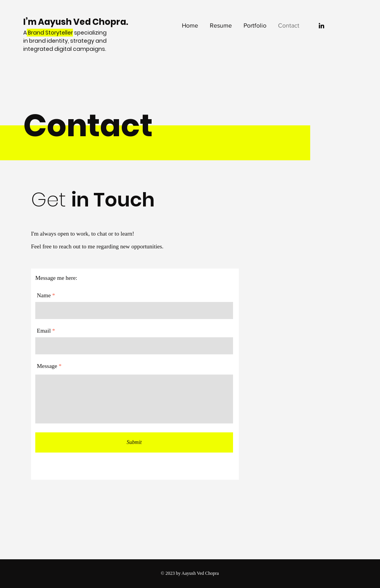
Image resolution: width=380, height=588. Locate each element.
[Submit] (134, 442)
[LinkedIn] (321, 26)
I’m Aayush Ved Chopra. (76, 22)
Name (44, 296)
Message (47, 366)
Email (44, 331)
